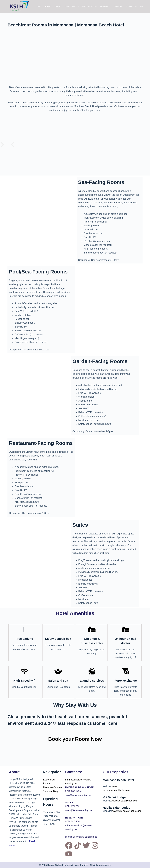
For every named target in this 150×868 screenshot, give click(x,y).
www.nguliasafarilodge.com (127, 811)
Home (38, 6)
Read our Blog (50, 791)
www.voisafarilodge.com (125, 801)
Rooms (48, 6)
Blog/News (131, 6)
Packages (105, 6)
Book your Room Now (75, 739)
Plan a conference (52, 787)
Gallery (118, 6)
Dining (58, 6)
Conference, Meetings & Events (81, 6)
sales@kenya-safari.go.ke (79, 810)
